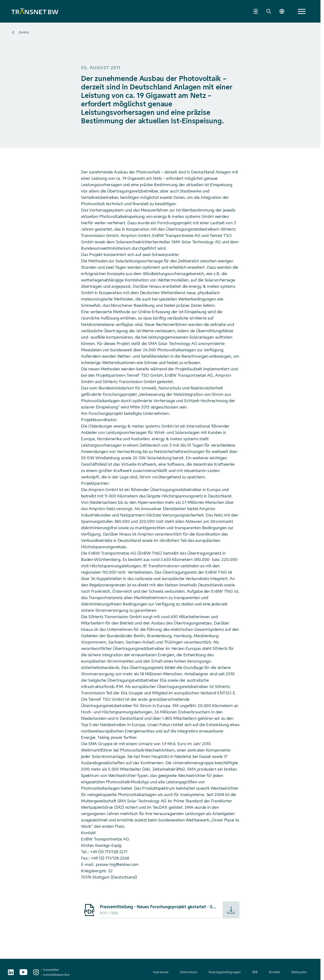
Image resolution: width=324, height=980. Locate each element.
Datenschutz (189, 972)
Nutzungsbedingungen (225, 972)
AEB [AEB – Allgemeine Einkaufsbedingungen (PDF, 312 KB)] (255, 972)
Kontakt (274, 972)
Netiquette (299, 972)
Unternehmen (90, 11)
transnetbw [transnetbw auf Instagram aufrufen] (51, 970)
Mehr (245, 11)
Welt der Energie (214, 11)
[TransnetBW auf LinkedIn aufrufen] (11, 972)
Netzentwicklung (123, 11)
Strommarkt (154, 11)
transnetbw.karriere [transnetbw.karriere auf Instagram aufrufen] (56, 975)
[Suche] (289, 11)
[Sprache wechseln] (303, 11)
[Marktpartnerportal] (276, 11)
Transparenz (182, 11)
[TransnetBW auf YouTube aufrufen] (23, 972)
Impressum (161, 972)
